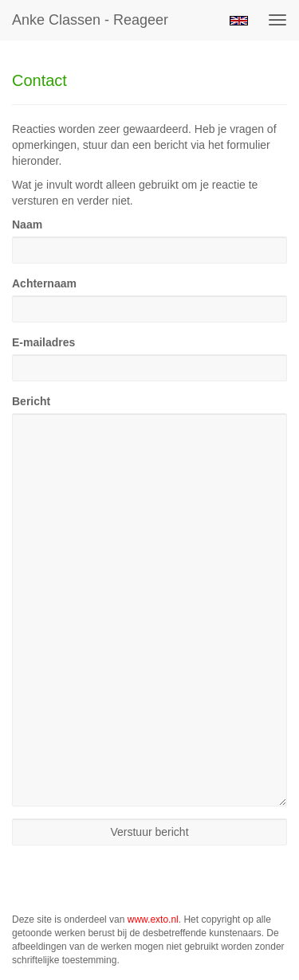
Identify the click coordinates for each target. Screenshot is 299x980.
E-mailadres (43, 342)
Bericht (31, 401)
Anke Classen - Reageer (90, 20)
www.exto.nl (153, 919)
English (239, 21)
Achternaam (44, 283)
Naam (27, 225)
